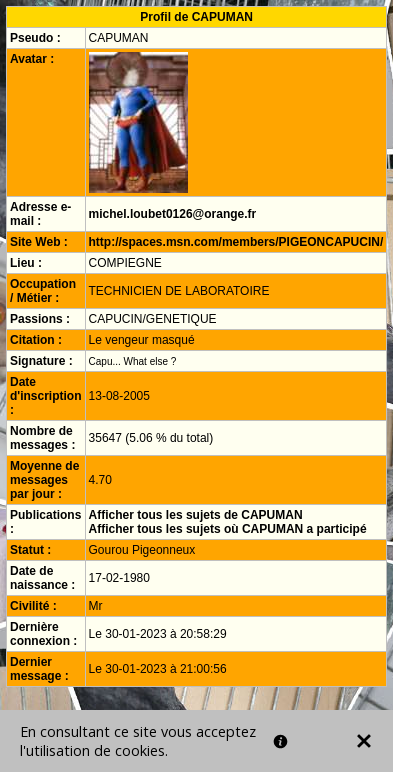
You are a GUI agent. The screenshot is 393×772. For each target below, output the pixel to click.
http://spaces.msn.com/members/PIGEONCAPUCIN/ (236, 242)
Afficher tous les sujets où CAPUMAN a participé (228, 529)
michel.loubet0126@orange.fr (173, 214)
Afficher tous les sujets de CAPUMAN (196, 515)
